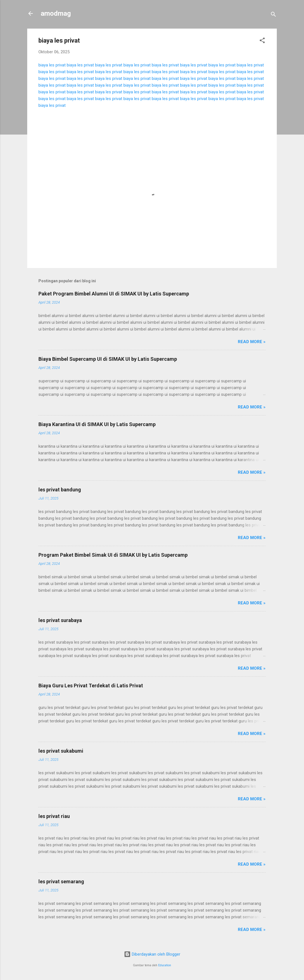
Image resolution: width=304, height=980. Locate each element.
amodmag (56, 13)
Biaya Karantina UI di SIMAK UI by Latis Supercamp (97, 424)
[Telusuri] (273, 15)
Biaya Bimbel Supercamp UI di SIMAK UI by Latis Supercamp (108, 359)
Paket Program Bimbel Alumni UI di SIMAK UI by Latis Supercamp (114, 294)
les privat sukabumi (61, 751)
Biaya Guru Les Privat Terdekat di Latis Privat (91, 686)
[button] (262, 41)
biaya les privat (52, 65)
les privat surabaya (60, 620)
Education (165, 965)
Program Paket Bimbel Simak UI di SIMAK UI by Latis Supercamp (113, 555)
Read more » (252, 342)
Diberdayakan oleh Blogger (152, 954)
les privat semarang (61, 881)
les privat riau (54, 816)
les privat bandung (60, 490)
